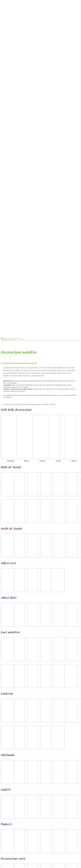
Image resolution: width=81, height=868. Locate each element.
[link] (22, 339)
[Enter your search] (12, 339)
